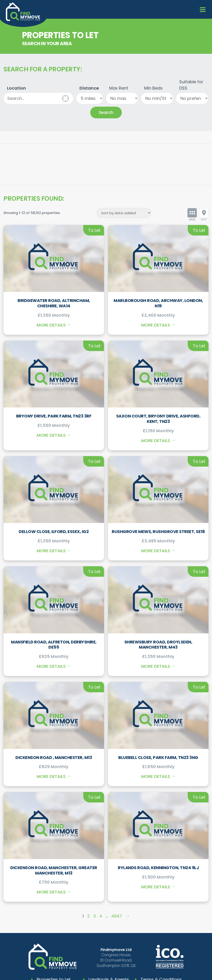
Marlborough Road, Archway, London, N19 (158, 303)
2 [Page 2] (88, 916)
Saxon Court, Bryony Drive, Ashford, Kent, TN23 (158, 419)
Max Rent (119, 88)
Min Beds (153, 88)
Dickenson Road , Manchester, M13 (54, 757)
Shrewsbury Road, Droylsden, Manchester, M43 (158, 645)
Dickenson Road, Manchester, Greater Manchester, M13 (54, 870)
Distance (89, 88)
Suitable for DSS (191, 85)
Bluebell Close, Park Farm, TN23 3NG (158, 757)
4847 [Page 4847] (117, 916)
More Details (51, 325)
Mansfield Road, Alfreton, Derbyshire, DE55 (54, 645)
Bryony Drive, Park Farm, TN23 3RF (54, 416)
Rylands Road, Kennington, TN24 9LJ (158, 868)
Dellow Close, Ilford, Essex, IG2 (54, 532)
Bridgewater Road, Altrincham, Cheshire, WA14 (54, 303)
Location (16, 88)
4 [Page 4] (101, 916)
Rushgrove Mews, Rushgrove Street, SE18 (158, 532)
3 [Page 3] (95, 916)
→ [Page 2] (128, 916)
